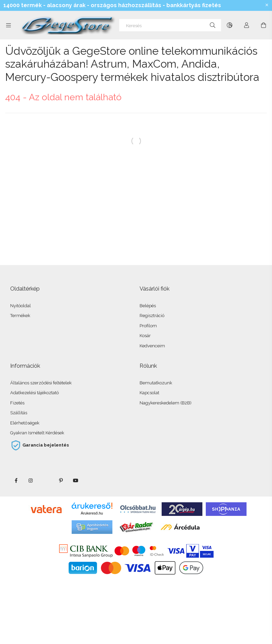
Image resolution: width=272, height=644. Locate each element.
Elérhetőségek (25, 423)
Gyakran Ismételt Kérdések (37, 433)
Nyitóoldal (21, 306)
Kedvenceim (152, 346)
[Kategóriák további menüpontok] (8, 25)
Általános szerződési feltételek (41, 383)
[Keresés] (170, 25)
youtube (76, 481)
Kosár (145, 336)
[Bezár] (267, 5)
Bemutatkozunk (156, 383)
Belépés (148, 306)
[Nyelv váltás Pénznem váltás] (230, 25)
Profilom (148, 326)
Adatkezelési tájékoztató (34, 393)
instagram (31, 481)
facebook (16, 481)
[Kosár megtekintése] (264, 25)
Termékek (20, 316)
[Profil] (247, 25)
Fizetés (17, 403)
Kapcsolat (149, 393)
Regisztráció (152, 316)
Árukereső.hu (92, 513)
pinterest (61, 481)
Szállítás (19, 413)
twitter (46, 481)
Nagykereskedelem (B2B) (166, 403)
